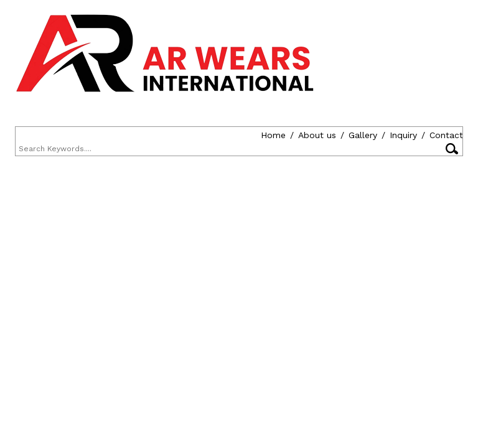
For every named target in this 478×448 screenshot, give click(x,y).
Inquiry (157, 135)
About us (71, 135)
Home (27, 135)
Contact (200, 135)
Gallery (117, 135)
